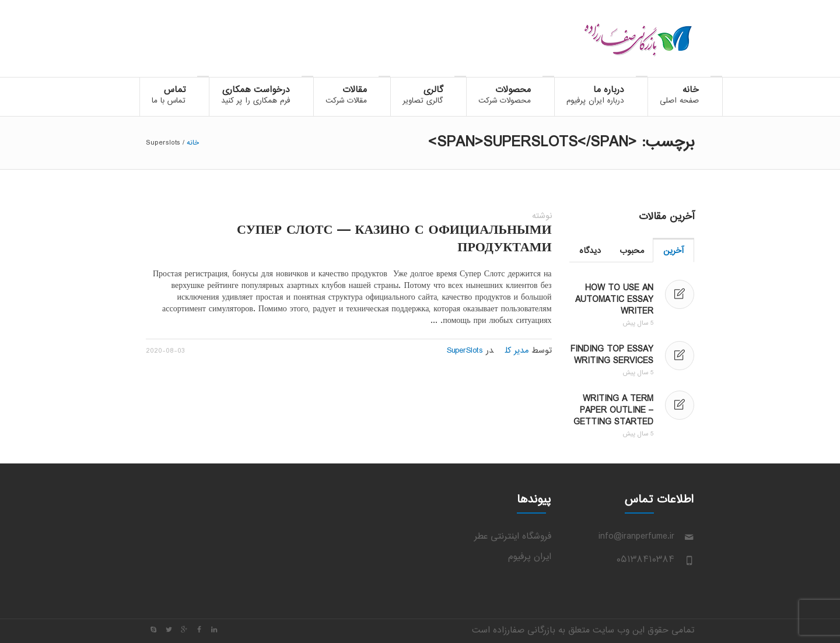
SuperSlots (465, 351)
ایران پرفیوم (530, 557)
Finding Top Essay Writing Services (612, 355)
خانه (193, 143)
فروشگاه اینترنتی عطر (513, 537)
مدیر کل (517, 351)
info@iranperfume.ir (636, 537)
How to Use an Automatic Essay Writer (614, 300)
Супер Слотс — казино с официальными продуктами (394, 239)
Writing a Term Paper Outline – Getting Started (613, 411)
